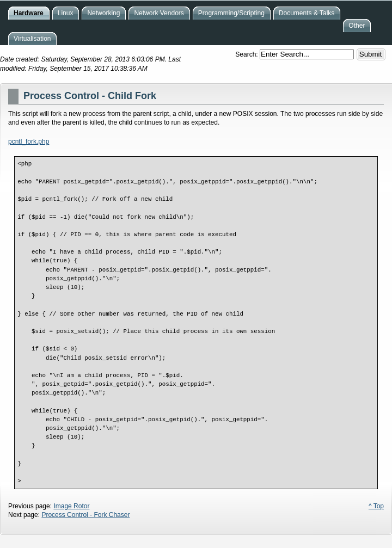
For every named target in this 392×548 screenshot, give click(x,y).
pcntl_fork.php (29, 141)
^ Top (376, 506)
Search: (247, 54)
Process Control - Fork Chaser (85, 515)
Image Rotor (71, 506)
